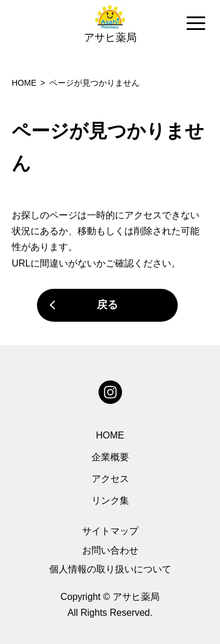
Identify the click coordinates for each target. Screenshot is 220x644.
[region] (110, 24)
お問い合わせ (110, 550)
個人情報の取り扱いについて (110, 569)
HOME (110, 435)
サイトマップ (110, 531)
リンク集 (110, 500)
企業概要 (110, 457)
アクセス (110, 479)
